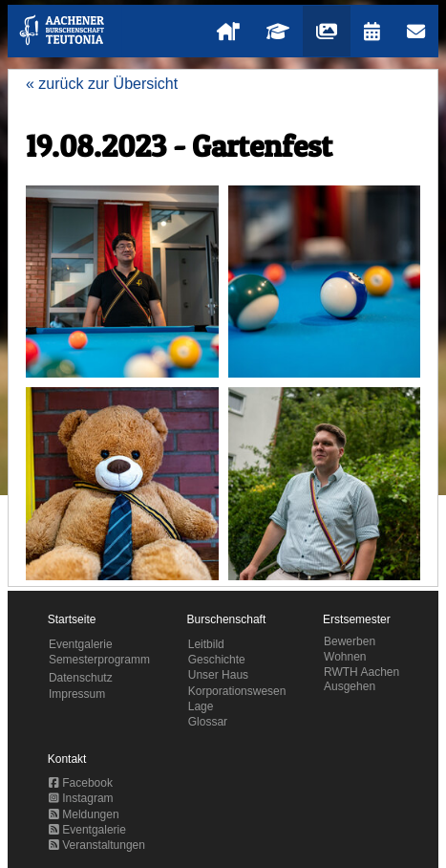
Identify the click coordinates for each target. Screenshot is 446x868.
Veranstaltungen (97, 845)
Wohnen (345, 657)
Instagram (81, 798)
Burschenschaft (227, 619)
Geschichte (217, 660)
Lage (201, 706)
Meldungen (84, 814)
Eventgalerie (81, 644)
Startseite (72, 619)
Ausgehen (350, 686)
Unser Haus (218, 675)
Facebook (81, 783)
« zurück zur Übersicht (102, 84)
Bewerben (350, 641)
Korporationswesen (237, 691)
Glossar (208, 722)
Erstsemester (357, 619)
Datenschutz (81, 678)
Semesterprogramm (99, 660)
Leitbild (206, 644)
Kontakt (67, 759)
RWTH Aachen (361, 672)
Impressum (77, 694)
